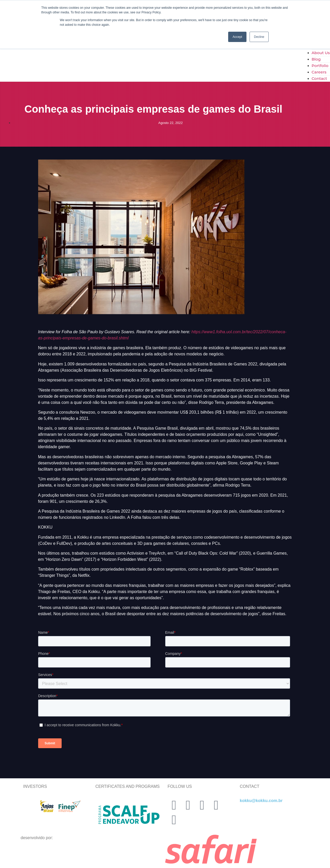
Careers (319, 72)
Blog (316, 59)
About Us (321, 53)
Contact (319, 78)
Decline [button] (259, 37)
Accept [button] (237, 37)
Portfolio (320, 66)
